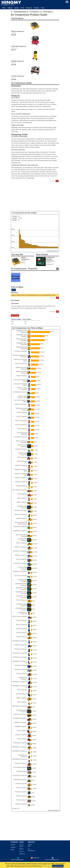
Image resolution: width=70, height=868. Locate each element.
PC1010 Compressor (22, 800)
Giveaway (36, 8)
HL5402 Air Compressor (21, 665)
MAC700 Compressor (22, 694)
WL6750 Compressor (22, 629)
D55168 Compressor (22, 486)
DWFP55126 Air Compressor (20, 747)
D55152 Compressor (22, 637)
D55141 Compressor (22, 788)
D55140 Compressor (22, 796)
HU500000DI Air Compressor (20, 682)
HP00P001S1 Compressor (20, 780)
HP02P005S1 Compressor (20, 527)
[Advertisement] (35, 197)
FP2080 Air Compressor (21, 792)
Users (43, 8)
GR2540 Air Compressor (21, 555)
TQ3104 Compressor (22, 376)
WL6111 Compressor (22, 625)
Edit (57, 181)
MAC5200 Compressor (21, 449)
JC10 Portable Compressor (20, 767)
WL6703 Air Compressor (21, 649)
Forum (22, 8)
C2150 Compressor (22, 702)
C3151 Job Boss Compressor (20, 490)
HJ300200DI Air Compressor (20, 657)
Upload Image (15, 315)
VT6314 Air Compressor (21, 421)
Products (13, 845)
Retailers (13, 847)
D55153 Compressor (22, 600)
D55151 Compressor (22, 698)
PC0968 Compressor (22, 771)
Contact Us (22, 854)
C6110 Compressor (22, 498)
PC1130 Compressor (22, 674)
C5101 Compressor (22, 494)
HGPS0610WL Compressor (20, 392)
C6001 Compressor (22, 690)
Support (21, 849)
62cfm (26, 322)
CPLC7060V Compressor (21, 437)
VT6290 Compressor (22, 461)
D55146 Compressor (22, 502)
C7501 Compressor (22, 429)
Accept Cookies (58, 866)
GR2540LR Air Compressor (20, 572)
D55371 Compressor (22, 543)
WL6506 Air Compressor (21, 510)
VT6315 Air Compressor (21, 465)
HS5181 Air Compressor (21, 404)
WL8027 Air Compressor (21, 514)
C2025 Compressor (22, 739)
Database (10, 8)
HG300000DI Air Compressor (20, 751)
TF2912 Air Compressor (21, 363)
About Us (22, 851)
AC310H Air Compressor (21, 669)
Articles (17, 8)
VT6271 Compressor (22, 416)
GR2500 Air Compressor (21, 547)
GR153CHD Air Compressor (20, 775)
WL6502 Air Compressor (21, 645)
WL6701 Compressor (22, 620)
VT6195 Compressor (22, 412)
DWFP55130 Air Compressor (20, 706)
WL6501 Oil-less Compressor (20, 616)
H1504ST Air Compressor (21, 722)
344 (19, 216)
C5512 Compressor (22, 457)
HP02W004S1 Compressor (20, 531)
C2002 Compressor (22, 731)
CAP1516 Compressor (21, 784)
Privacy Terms (47, 866)
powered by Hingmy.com (53, 251)
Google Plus (35, 858)
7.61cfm (20, 218)
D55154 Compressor (22, 633)
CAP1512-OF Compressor (20, 714)
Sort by (14, 290)
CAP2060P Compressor (21, 727)
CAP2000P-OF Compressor (20, 718)
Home (4, 8)
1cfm (26, 324)
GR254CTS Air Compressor (20, 551)
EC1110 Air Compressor (21, 576)
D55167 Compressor (22, 518)
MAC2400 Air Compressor (20, 563)
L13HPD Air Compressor (21, 763)
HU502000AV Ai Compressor (20, 641)
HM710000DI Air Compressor (20, 759)
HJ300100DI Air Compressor (20, 653)
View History (52, 181)
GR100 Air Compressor (21, 804)
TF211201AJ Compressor (20, 351)
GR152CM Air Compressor (20, 743)
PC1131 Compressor (22, 559)
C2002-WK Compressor (21, 735)
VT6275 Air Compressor (21, 425)
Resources (29, 8)
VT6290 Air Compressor (21, 478)
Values (12, 850)
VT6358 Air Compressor (21, 482)
